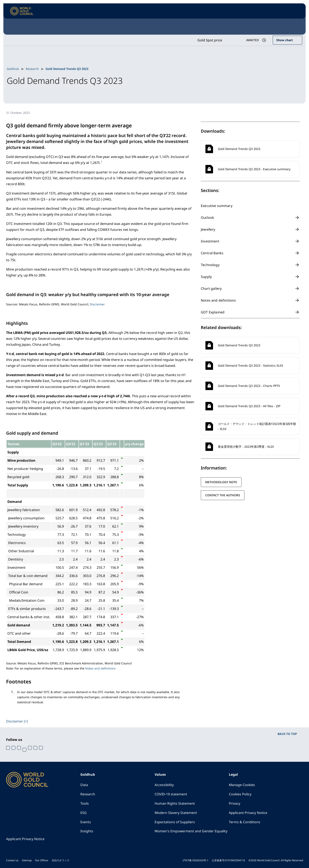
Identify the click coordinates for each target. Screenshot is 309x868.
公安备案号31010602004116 (228, 860)
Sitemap (27, 860)
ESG (84, 812)
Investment (210, 241)
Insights (87, 831)
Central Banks (212, 253)
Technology (210, 265)
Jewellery (208, 229)
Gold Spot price (209, 40)
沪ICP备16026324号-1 (196, 860)
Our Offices (42, 860)
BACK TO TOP (287, 733)
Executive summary (217, 206)
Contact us (12, 860)
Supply (206, 277)
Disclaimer (97, 304)
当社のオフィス (61, 860)
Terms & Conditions (245, 822)
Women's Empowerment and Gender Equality (191, 831)
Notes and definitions (218, 300)
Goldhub (13, 69)
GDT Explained (213, 312)
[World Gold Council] (22, 11)
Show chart (285, 40)
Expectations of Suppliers (175, 822)
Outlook (207, 218)
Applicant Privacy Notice (248, 812)
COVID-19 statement (171, 794)
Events (86, 822)
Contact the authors (223, 495)
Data (84, 785)
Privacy (235, 803)
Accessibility (164, 785)
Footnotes (19, 681)
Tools (85, 803)
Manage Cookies (242, 785)
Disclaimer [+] (17, 721)
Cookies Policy (240, 794)
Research (32, 69)
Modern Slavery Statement (176, 812)
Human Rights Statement (175, 803)
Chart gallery (211, 288)
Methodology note (221, 482)
